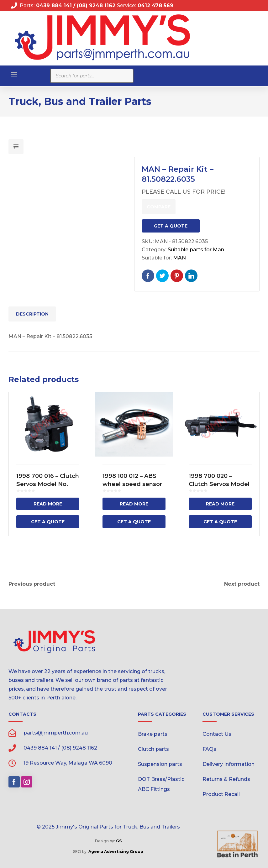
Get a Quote (171, 226)
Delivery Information (229, 763)
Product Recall (221, 793)
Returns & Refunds (226, 778)
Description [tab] (32, 314)
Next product (242, 583)
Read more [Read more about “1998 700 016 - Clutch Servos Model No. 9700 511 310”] (48, 504)
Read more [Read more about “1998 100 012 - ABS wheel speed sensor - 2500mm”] (134, 504)
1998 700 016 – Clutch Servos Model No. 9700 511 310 (48, 484)
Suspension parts (160, 763)
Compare (159, 207)
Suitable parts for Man (196, 250)
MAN (179, 258)
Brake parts (153, 733)
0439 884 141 (53, 5)
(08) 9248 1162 (97, 5)
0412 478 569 (155, 5)
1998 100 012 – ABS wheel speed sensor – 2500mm (132, 484)
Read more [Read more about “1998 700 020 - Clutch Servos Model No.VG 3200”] (220, 504)
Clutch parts (153, 748)
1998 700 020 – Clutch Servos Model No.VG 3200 (219, 484)
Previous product (32, 583)
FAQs (209, 748)
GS (119, 840)
